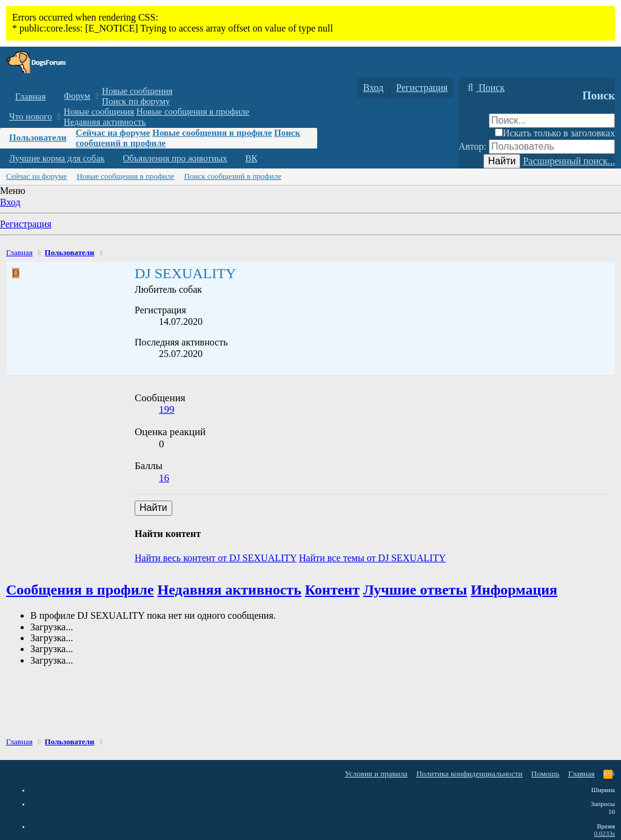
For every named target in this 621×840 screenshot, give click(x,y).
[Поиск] (485, 88)
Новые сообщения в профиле (193, 112)
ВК (252, 158)
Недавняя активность (105, 122)
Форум (77, 96)
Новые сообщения (137, 91)
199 (167, 409)
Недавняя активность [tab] (230, 590)
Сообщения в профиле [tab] (80, 590)
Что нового (31, 116)
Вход (10, 202)
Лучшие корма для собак (57, 158)
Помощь (545, 774)
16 (164, 478)
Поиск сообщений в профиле (233, 176)
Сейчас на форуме (113, 133)
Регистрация (26, 224)
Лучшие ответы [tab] (415, 590)
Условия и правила (376, 774)
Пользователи (38, 138)
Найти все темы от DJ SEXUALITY (372, 558)
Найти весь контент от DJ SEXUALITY (216, 558)
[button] (97, 96)
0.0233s (604, 833)
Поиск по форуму (136, 101)
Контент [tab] (332, 590)
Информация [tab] (514, 590)
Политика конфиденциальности (469, 774)
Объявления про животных (175, 158)
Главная (30, 96)
